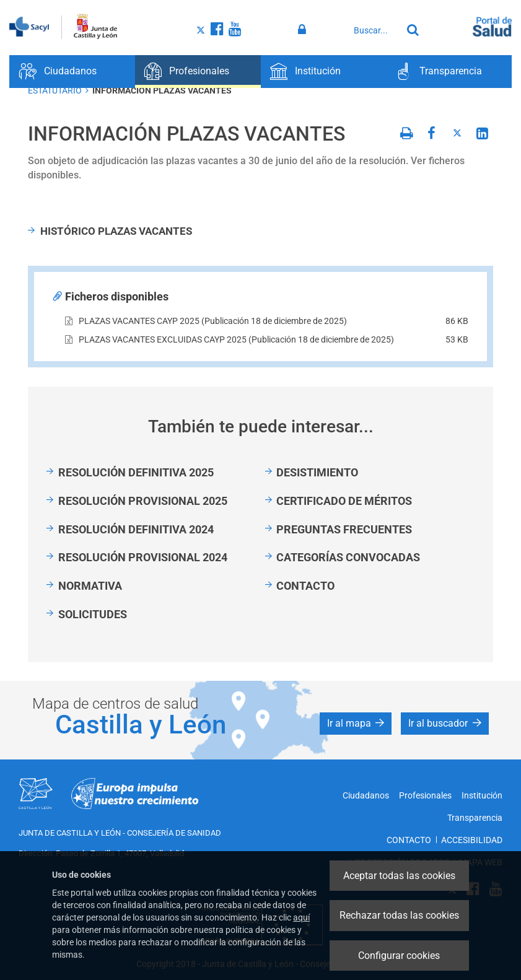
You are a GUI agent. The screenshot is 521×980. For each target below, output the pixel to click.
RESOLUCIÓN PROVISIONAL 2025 (143, 501)
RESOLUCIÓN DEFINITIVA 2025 (136, 472)
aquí (301, 917)
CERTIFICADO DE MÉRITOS (344, 501)
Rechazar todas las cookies (399, 915)
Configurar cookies (399, 956)
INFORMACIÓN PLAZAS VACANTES (162, 90)
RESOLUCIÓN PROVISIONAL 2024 (143, 557)
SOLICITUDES (93, 614)
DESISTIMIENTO (317, 472)
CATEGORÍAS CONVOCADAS (348, 557)
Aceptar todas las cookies (399, 876)
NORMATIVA (90, 586)
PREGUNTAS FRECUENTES (344, 529)
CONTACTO (305, 586)
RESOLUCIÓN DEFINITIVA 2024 (136, 529)
